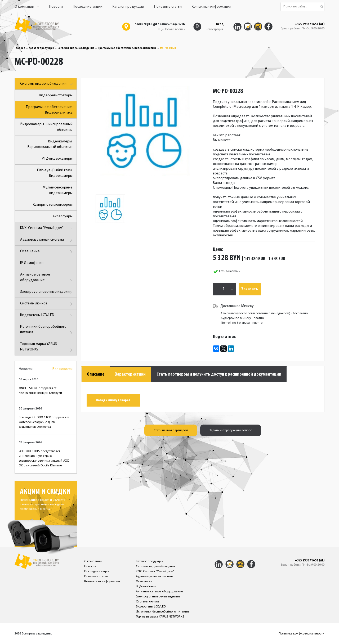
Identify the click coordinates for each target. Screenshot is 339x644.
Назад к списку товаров (113, 400)
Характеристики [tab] (130, 374)
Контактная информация (211, 7)
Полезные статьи (168, 7)
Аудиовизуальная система (47, 240)
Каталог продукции (128, 7)
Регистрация (215, 29)
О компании (27, 7)
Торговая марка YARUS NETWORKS (47, 348)
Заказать (250, 289)
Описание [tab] (96, 374)
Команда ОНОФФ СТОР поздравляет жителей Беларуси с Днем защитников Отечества (44, 422)
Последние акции (88, 7)
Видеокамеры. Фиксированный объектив (46, 127)
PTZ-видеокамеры (57, 159)
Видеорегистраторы (56, 95)
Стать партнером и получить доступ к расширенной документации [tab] (219, 374)
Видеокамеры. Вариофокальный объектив (50, 144)
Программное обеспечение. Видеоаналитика (127, 48)
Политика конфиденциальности (302, 634)
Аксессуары (63, 216)
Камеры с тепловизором (53, 205)
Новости (56, 7)
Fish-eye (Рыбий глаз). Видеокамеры (55, 173)
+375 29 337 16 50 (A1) (310, 24)
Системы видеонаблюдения (76, 48)
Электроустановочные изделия (47, 292)
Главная (20, 48)
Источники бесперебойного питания (47, 330)
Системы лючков (47, 304)
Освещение (47, 252)
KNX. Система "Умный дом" (47, 229)
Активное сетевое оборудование (47, 278)
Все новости (63, 369)
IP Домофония (47, 264)
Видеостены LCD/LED (47, 316)
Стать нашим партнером (171, 430)
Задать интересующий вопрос (231, 430)
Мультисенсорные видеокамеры (58, 190)
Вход (220, 24)
